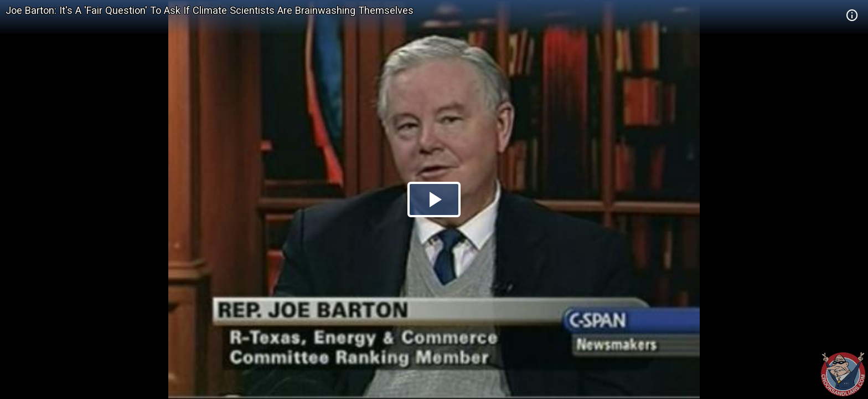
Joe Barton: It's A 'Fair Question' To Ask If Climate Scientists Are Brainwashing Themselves (210, 10)
